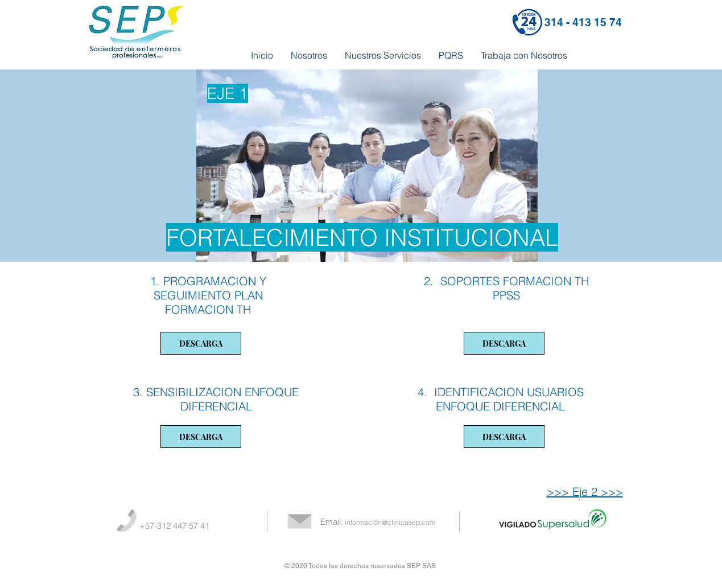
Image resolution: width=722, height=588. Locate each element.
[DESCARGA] (201, 343)
